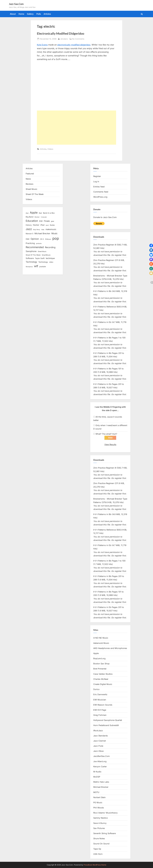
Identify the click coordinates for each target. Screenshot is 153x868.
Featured (30, 174)
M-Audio (97, 772)
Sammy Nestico (101, 818)
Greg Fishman (100, 715)
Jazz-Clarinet (100, 741)
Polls (39, 14)
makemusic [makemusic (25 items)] (51, 229)
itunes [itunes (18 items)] (52, 225)
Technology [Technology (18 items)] (43, 262)
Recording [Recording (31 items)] (50, 247)
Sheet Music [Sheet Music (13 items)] (42, 251)
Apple (96, 653)
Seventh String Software (105, 833)
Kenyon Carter (100, 767)
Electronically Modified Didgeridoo (61, 33)
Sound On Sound (101, 844)
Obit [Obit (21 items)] (28, 239)
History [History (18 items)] (29, 225)
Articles (47, 14)
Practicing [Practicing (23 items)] (30, 243)
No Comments (78, 39)
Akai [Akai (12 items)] (27, 213)
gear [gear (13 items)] (53, 221)
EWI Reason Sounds (103, 705)
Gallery (30, 14)
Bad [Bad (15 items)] (40, 213)
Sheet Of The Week (35, 194)
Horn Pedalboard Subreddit (106, 725)
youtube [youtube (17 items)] (43, 266)
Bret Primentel (100, 669)
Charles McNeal (101, 679)
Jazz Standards (101, 736)
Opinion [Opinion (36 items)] (35, 239)
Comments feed (101, 192)
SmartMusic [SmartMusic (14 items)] (46, 255)
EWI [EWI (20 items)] (41, 221)
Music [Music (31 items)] (54, 233)
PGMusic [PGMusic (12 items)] (48, 239)
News (28, 179)
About (13, 14)
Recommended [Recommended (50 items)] (35, 247)
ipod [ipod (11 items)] (47, 225)
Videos (50, 149)
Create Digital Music (103, 684)
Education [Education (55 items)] (32, 221)
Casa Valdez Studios (103, 674)
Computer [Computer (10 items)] (44, 217)
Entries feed (99, 187)
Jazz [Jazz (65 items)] (29, 229)
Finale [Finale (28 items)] (47, 221)
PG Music (98, 803)
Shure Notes (99, 839)
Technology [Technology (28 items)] (31, 262)
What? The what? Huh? (106, 434)
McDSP (97, 777)
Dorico (96, 689)
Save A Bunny (100, 823)
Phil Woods (99, 808)
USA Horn (98, 854)
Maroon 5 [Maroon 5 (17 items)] (29, 234)
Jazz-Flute (98, 746)
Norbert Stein (99, 797)
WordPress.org (100, 197)
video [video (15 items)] (51, 262)
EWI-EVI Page (100, 710)
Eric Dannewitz (100, 695)
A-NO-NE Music (101, 638)
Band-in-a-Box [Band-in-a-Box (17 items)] (49, 213)
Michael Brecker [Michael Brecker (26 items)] (42, 233)
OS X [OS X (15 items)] (42, 239)
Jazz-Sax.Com (16, 4)
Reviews (30, 184)
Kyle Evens (42, 45)
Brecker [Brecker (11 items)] (37, 217)
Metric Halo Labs (101, 782)
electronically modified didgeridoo (74, 45)
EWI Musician (100, 700)
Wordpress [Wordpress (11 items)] (29, 267)
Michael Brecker (101, 787)
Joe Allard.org (100, 761)
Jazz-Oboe (98, 751)
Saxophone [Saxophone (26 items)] (31, 251)
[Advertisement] (76, 128)
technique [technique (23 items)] (50, 258)
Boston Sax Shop (101, 664)
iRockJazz (98, 731)
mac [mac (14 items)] (43, 230)
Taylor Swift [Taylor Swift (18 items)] (40, 258)
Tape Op (97, 849)
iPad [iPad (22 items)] (42, 225)
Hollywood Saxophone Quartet (108, 720)
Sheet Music (31, 189)
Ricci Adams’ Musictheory (105, 813)
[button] (151, 246)
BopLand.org (99, 659)
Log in (96, 182)
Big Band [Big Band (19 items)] (30, 217)
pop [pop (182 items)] (56, 238)
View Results (110, 445)
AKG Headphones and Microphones (110, 648)
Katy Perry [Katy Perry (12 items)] (37, 230)
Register (97, 176)
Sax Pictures (99, 828)
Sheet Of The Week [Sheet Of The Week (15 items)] (33, 255)
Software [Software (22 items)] (30, 258)
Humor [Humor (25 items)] (36, 225)
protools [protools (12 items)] (39, 243)
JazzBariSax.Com (101, 756)
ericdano (64, 39)
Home (21, 14)
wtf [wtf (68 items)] (36, 266)
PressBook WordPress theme (95, 865)
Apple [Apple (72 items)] (34, 213)
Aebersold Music (101, 643)
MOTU (96, 792)
